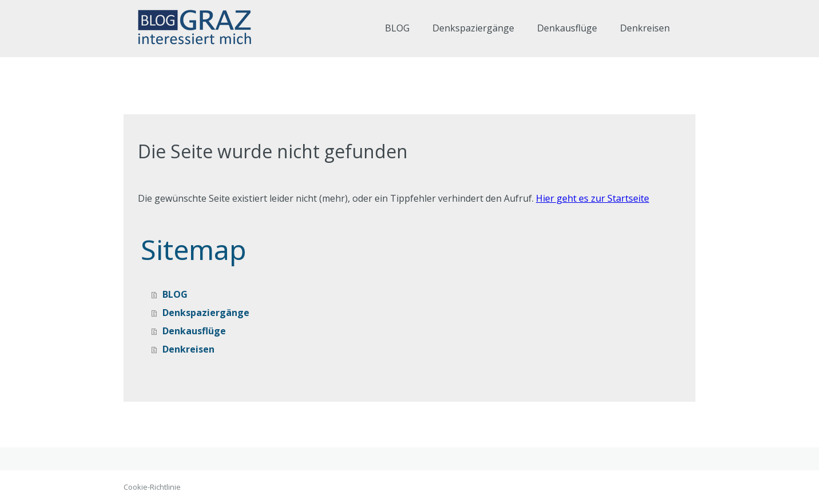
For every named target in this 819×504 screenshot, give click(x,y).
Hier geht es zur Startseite (593, 198)
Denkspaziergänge (473, 28)
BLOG (397, 28)
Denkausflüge (567, 28)
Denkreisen (645, 28)
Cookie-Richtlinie (152, 487)
